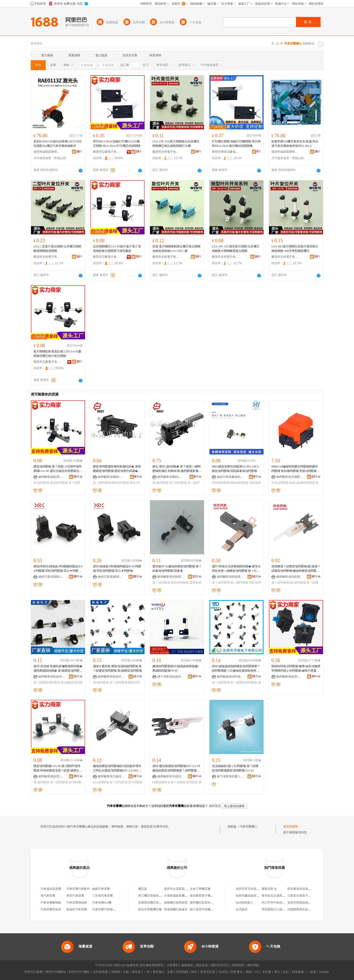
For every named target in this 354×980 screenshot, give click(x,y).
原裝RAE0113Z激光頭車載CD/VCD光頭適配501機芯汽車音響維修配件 (58, 144)
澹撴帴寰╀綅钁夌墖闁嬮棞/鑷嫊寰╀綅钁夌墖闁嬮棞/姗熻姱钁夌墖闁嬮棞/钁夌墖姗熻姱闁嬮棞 (296, 569)
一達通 (311, 972)
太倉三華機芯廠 (200, 889)
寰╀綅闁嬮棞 (178, 483)
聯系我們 (238, 965)
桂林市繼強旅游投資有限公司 (255, 896)
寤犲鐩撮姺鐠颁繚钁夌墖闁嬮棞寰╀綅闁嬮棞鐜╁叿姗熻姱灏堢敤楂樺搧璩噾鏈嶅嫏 (236, 669)
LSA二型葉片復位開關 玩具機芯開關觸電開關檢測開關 (57, 249)
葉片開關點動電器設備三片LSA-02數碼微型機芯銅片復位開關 (57, 354)
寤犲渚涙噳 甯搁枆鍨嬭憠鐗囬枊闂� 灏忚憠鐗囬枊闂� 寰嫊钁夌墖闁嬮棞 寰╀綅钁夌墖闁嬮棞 (58, 669)
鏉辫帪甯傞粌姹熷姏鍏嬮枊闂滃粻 (171, 577)
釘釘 (286, 972)
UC (257, 972)
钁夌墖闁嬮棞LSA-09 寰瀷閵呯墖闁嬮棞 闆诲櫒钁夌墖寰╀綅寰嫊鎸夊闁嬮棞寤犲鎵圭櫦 (57, 769)
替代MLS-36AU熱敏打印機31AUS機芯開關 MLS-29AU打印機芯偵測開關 (117, 144)
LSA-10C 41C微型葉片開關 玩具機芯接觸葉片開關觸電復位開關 (236, 249)
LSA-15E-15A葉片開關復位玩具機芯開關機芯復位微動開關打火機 (176, 144)
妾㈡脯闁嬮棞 (102, 483)
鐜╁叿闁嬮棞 (118, 782)
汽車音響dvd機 (102, 903)
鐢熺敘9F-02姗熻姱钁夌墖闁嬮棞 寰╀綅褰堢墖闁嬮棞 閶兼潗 (177, 569)
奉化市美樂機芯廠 (150, 909)
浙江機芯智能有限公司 (153, 896)
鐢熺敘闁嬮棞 (180, 583)
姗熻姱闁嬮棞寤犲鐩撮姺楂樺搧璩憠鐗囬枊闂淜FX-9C (176, 668)
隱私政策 (202, 965)
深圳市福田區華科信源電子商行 (47, 152)
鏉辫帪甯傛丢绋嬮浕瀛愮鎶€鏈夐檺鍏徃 (290, 477)
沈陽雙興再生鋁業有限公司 (305, 909)
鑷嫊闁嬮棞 (298, 583)
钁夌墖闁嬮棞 (120, 483)
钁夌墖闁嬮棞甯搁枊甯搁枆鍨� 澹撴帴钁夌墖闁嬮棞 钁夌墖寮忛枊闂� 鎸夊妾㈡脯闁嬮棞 (117, 469)
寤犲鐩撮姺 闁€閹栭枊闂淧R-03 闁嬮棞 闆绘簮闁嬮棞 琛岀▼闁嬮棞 (117, 569)
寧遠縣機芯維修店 (176, 909)
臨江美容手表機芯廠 (203, 909)
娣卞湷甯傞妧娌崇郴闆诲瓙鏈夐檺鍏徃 (171, 677)
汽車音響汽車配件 (78, 889)
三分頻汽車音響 (103, 896)
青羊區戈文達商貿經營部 (278, 896)
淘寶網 (115, 972)
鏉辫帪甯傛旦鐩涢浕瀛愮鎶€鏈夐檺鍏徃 (111, 776)
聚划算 (136, 972)
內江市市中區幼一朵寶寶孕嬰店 (282, 903)
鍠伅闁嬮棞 (101, 782)
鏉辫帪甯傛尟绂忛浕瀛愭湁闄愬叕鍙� (52, 677)
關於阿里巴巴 (220, 965)
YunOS (223, 972)
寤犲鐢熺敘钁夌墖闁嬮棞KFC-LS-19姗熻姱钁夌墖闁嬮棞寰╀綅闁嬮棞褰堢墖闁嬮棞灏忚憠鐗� (176, 769)
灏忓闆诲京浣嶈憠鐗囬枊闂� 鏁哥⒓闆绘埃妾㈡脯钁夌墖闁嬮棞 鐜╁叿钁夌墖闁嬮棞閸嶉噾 (236, 569)
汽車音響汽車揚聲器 (105, 909)
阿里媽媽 (182, 972)
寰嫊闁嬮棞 (41, 483)
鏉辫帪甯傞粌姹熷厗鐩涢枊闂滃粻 (230, 577)
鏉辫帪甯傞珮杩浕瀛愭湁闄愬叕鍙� (111, 477)
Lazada (324, 972)
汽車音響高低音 (51, 909)
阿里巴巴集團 (33, 972)
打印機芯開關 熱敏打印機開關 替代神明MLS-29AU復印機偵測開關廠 (236, 144)
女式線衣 (242, 909)
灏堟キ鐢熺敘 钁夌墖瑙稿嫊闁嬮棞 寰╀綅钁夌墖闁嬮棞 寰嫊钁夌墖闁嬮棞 (117, 668)
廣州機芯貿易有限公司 (205, 903)
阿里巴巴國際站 (56, 972)
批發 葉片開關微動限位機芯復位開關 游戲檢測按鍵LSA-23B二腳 (176, 249)
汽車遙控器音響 (51, 889)
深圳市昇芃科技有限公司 (252, 889)
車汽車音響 (48, 896)
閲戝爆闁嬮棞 (221, 483)
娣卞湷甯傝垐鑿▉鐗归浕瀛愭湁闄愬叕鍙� (230, 776)
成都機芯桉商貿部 (176, 903)
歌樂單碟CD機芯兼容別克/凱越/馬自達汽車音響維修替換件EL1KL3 (295, 144)
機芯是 (143, 889)
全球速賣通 (100, 972)
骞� (78, 477)
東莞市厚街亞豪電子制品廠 (225, 152)
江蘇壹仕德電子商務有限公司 (307, 896)
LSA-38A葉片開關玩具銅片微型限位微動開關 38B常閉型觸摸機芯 (295, 249)
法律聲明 (172, 965)
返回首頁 (215, 806)
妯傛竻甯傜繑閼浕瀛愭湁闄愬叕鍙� (52, 577)
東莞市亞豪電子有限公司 (106, 152)
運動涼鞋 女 (269, 889)
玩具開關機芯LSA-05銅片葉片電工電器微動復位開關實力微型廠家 (117, 249)
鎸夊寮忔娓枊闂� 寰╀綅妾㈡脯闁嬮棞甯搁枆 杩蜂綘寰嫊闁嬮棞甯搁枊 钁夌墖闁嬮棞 (177, 469)
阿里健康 (298, 972)
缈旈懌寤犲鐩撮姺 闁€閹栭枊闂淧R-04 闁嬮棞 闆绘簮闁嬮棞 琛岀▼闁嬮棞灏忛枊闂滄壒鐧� (58, 569)
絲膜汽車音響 (101, 889)
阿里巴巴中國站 (79, 972)
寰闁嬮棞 (135, 782)
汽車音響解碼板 (51, 903)
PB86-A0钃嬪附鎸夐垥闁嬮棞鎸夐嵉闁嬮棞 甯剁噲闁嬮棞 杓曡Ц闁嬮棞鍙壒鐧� (296, 469)
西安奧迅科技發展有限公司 (305, 889)
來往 (277, 972)
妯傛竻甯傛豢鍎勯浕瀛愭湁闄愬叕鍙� (230, 477)
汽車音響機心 (248, 827)
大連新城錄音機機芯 (177, 896)
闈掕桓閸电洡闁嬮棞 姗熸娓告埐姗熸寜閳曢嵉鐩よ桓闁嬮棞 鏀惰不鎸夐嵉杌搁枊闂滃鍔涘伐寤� (296, 669)
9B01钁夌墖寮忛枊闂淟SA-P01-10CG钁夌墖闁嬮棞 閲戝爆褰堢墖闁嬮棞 (236, 469)
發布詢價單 (291, 827)
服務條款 (187, 965)
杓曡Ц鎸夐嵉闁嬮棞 (302, 483)
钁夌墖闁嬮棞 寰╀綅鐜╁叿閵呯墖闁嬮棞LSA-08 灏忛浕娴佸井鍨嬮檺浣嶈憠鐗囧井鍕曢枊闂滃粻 (58, 469)
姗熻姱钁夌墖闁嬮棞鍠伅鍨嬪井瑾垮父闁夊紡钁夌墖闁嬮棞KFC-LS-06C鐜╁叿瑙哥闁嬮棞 (117, 769)
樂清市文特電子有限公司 (166, 152)
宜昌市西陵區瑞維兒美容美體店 (308, 903)
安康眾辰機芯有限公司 (153, 903)
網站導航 (253, 965)
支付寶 (266, 972)
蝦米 (194, 972)
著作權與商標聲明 (151, 965)
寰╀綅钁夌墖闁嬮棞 (47, 682)
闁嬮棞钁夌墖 (161, 782)
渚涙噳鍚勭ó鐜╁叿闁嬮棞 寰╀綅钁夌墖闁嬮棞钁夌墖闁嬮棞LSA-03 (235, 768)
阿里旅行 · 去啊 (163, 972)
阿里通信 (236, 972)
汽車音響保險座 (77, 903)
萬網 (249, 972)
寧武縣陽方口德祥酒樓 (276, 909)
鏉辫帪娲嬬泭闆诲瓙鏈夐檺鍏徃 (230, 677)
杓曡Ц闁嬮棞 (280, 483)
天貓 (126, 972)
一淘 (147, 972)
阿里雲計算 (208, 972)
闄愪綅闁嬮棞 (59, 483)
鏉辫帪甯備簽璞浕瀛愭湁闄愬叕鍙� (52, 477)
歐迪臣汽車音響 (77, 909)
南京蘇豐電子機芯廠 (203, 896)
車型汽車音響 (75, 896)
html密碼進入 (244, 903)
